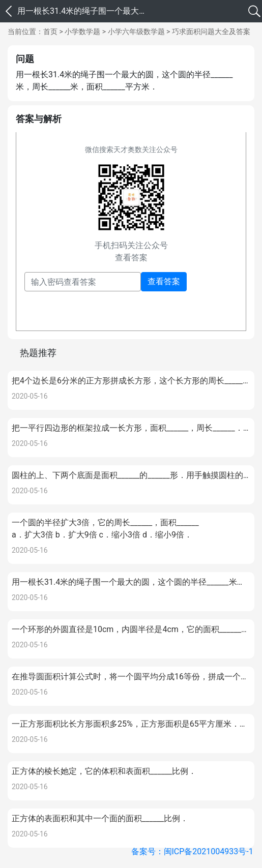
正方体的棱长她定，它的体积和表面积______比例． (104, 771)
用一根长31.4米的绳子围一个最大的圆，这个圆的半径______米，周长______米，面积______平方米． (131, 582)
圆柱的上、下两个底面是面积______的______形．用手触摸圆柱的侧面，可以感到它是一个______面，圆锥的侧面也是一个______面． (131, 475)
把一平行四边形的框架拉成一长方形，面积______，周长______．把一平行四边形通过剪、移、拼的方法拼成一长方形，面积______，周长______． (131, 428)
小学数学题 (82, 32)
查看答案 (164, 281)
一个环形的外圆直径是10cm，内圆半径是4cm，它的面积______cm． (131, 629)
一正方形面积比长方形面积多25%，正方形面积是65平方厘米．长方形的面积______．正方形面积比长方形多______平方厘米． (131, 724)
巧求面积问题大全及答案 (211, 32)
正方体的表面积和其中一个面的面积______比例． (100, 818)
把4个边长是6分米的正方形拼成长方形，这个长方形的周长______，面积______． (131, 381)
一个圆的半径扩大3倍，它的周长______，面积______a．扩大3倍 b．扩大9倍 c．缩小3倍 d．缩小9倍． (105, 529)
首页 (50, 32)
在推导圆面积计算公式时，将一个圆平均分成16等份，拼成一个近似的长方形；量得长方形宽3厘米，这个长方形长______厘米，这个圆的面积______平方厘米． (131, 677)
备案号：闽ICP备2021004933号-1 (192, 851)
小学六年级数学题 (136, 32)
